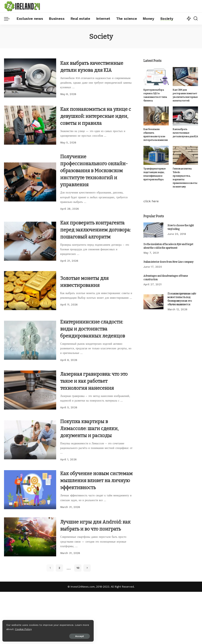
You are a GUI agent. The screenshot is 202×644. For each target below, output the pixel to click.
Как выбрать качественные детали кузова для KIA (90, 69)
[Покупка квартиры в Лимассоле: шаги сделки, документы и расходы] (30, 480)
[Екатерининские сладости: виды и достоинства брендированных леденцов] (30, 373)
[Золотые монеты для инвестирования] (30, 317)
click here (151, 195)
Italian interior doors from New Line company (168, 256)
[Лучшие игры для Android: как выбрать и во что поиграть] (30, 586)
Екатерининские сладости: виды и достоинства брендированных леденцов (85, 362)
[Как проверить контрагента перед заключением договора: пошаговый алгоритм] (30, 264)
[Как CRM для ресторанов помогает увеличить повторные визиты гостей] (185, 77)
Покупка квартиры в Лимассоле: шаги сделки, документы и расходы (94, 468)
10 (78, 620)
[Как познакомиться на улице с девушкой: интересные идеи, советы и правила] (30, 134)
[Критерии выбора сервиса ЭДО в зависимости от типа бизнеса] (156, 77)
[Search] (196, 19)
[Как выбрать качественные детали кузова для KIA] (30, 81)
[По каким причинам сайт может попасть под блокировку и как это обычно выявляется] (153, 296)
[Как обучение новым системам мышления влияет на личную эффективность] (30, 533)
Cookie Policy (15, 628)
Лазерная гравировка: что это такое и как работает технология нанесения (95, 421)
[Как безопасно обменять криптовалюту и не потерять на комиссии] (156, 116)
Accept (49, 635)
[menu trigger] (9, 19)
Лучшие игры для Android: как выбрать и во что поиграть (96, 575)
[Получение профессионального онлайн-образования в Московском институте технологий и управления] (30, 198)
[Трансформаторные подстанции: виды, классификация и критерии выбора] (156, 156)
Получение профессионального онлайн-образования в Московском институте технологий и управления (96, 183)
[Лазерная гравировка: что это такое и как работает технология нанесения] (30, 430)
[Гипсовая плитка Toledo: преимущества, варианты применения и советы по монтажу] (185, 156)
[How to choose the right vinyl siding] (153, 224)
